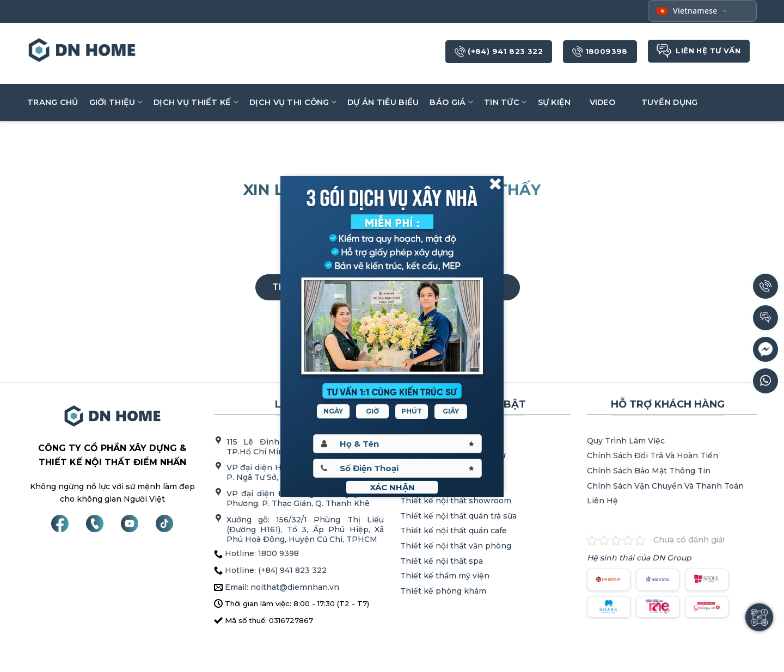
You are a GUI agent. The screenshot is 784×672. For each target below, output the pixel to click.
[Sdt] (397, 468)
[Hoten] (397, 444)
